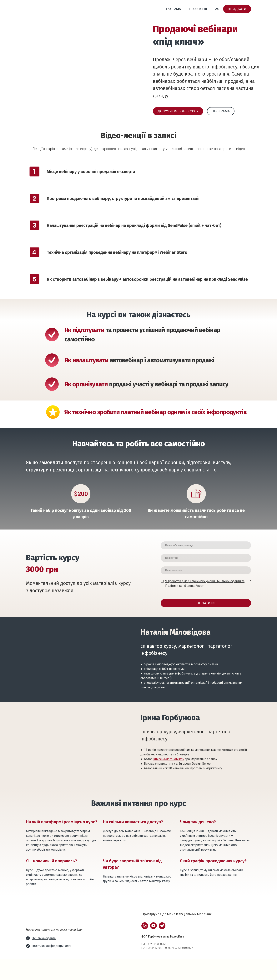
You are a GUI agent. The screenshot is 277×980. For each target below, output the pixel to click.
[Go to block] (40, 965)
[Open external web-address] (43, 917)
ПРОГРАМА (173, 9)
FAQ (217, 9)
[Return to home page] (43, 9)
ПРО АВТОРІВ (197, 9)
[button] (237, 9)
